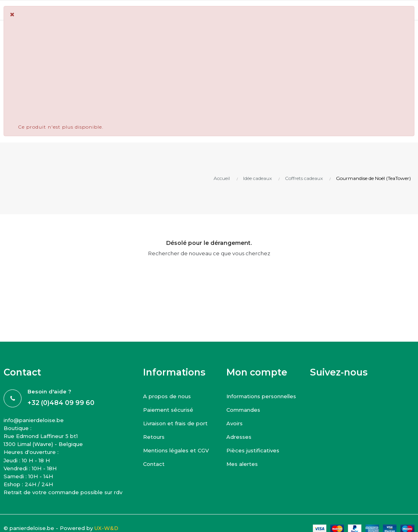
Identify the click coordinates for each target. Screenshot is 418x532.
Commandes (243, 410)
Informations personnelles (261, 396)
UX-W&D (106, 528)
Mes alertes (242, 464)
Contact (154, 464)
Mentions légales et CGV (176, 450)
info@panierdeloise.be (34, 420)
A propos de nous (167, 396)
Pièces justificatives (253, 450)
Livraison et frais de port (175, 423)
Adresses (239, 437)
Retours (154, 437)
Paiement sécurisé (168, 410)
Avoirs (235, 423)
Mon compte (257, 372)
